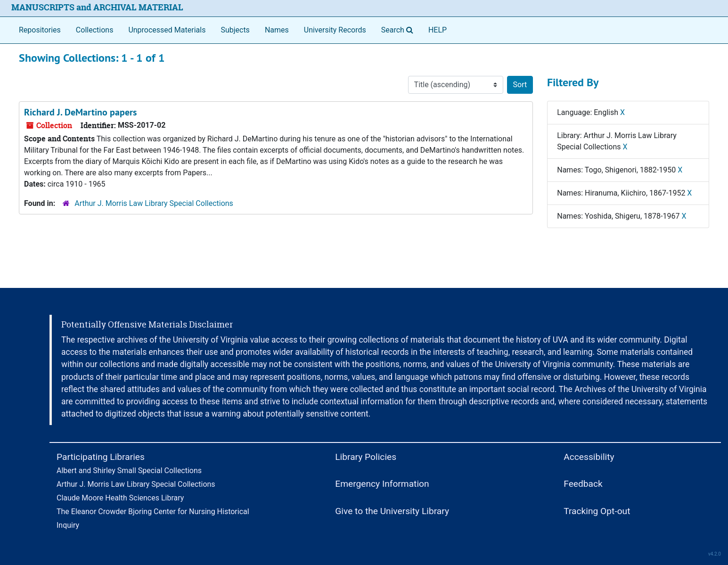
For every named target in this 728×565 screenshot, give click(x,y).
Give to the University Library (392, 511)
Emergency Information (382, 484)
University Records (335, 30)
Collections (95, 30)
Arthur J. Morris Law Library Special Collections (154, 203)
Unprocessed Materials (167, 30)
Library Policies (366, 457)
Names (277, 30)
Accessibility (589, 457)
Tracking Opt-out (597, 511)
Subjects (235, 30)
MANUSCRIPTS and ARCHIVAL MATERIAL (97, 7)
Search (399, 29)
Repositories (40, 30)
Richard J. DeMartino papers (80, 112)
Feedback (583, 484)
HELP (438, 30)
